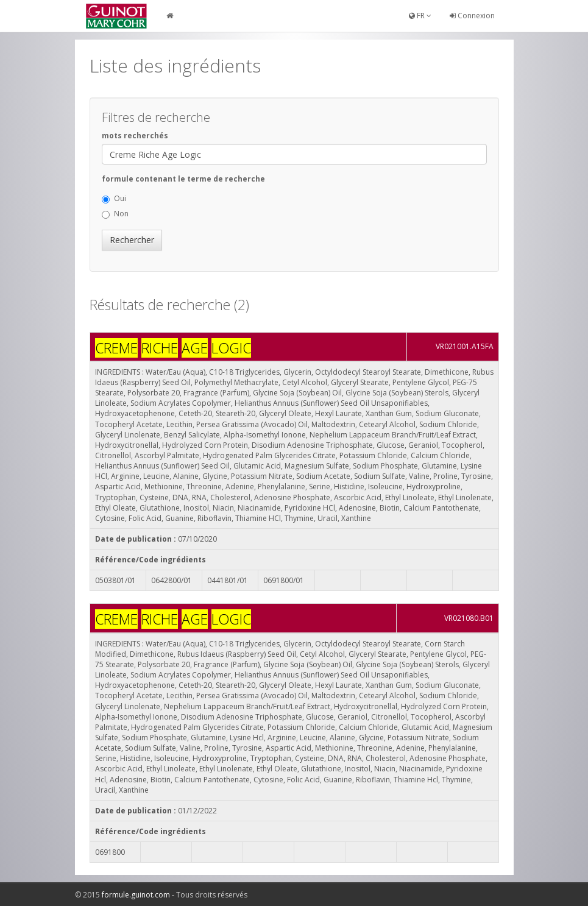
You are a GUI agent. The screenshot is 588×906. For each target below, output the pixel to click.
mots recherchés (135, 136)
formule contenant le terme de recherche (183, 179)
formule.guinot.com (136, 895)
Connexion (472, 16)
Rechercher (132, 240)
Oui (114, 198)
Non (115, 214)
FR (420, 16)
